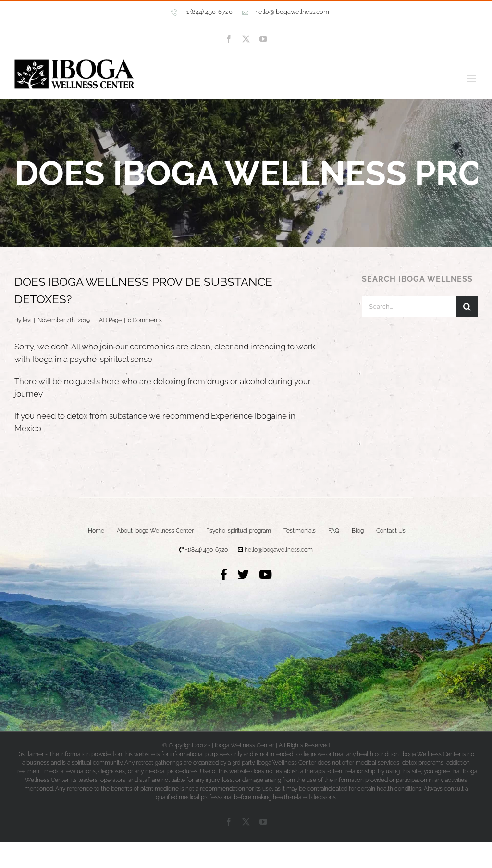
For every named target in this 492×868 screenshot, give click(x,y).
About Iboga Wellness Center (155, 531)
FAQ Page (109, 320)
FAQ (334, 531)
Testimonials (300, 531)
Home (96, 531)
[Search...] (409, 306)
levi (27, 320)
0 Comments (145, 320)
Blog (358, 531)
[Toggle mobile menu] (473, 79)
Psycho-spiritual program (239, 531)
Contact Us (391, 531)
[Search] (467, 306)
